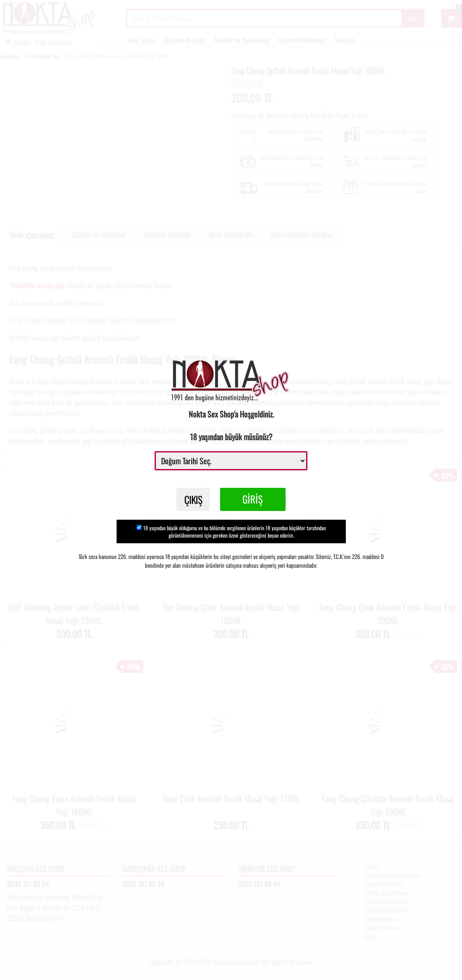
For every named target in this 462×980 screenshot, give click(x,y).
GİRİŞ (255, 500)
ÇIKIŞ (193, 500)
